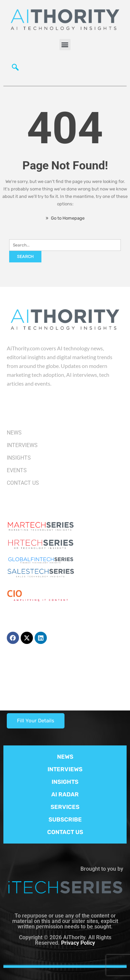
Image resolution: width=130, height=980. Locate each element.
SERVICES (65, 807)
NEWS (65, 757)
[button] (65, 45)
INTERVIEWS (65, 769)
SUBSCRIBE (65, 819)
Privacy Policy (78, 943)
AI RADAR (65, 794)
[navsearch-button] (15, 69)
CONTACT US (65, 832)
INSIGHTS (65, 782)
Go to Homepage (65, 218)
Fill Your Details (36, 721)
